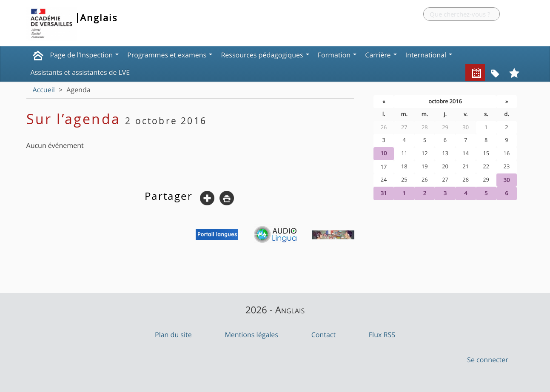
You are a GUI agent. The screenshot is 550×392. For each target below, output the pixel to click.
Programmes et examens (170, 55)
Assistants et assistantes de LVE (80, 72)
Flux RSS (382, 335)
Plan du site (173, 335)
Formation (337, 55)
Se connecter (488, 360)
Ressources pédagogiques (265, 55)
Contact (323, 335)
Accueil (44, 90)
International (429, 55)
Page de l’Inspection (85, 55)
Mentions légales (251, 335)
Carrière (381, 55)
